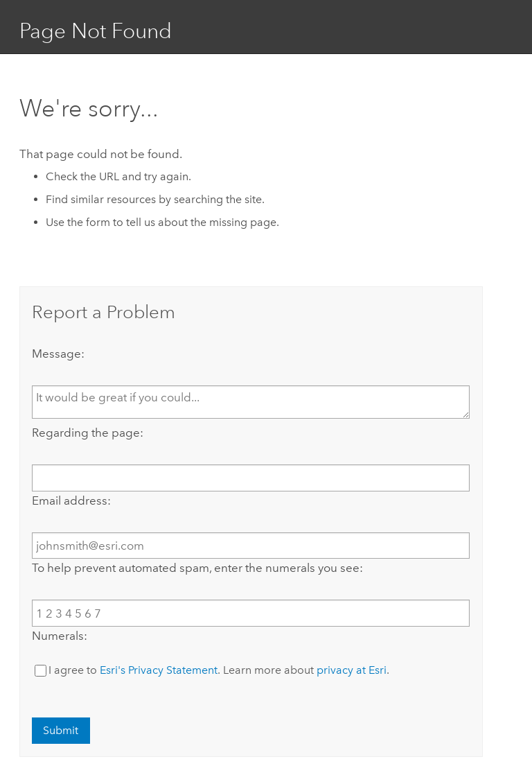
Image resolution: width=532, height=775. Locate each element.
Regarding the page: (88, 433)
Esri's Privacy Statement (159, 670)
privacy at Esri (352, 670)
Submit (61, 730)
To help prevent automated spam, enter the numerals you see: (197, 568)
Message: (58, 354)
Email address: (71, 500)
